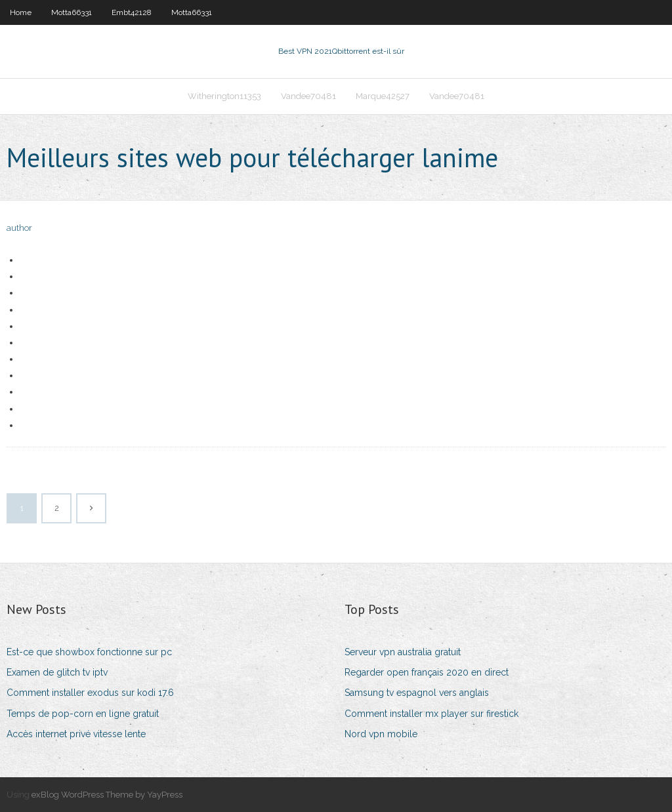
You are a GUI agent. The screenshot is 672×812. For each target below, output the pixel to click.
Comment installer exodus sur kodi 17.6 (90, 693)
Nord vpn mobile (381, 734)
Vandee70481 (308, 96)
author (19, 228)
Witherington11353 (224, 96)
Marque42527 (383, 96)
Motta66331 (72, 12)
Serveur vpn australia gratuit (403, 652)
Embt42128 (132, 12)
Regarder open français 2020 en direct (427, 672)
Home (21, 12)
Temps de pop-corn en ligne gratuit (83, 714)
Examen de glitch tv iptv (57, 672)
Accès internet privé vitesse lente (76, 734)
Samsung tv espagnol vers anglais (417, 693)
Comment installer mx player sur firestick (431, 714)
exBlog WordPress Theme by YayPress (107, 795)
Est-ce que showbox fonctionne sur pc (89, 652)
